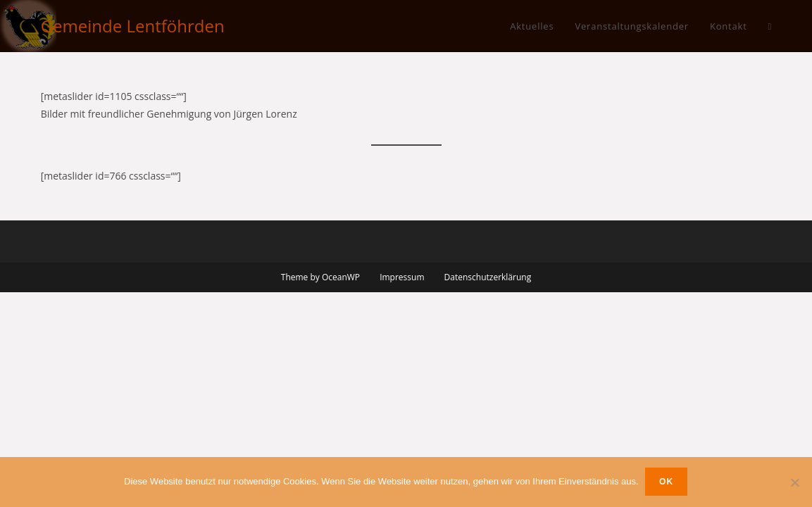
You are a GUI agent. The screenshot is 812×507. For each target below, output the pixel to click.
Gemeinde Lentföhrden (133, 26)
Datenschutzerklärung (488, 277)
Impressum (402, 277)
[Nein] (794, 482)
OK (667, 482)
